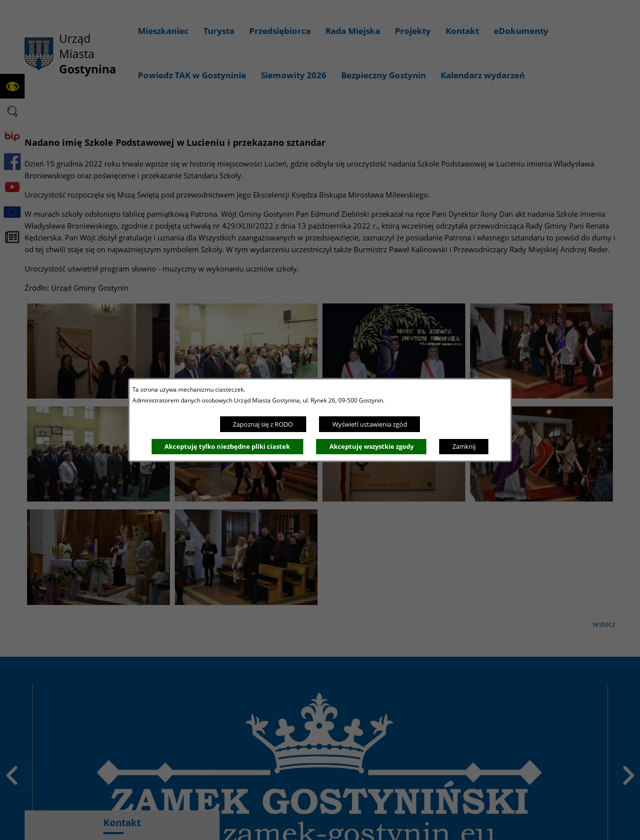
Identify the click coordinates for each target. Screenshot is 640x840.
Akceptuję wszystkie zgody (371, 446)
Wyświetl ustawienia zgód (370, 424)
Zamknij (464, 446)
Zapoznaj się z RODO (263, 424)
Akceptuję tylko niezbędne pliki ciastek (227, 446)
